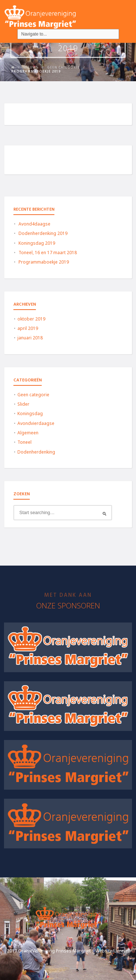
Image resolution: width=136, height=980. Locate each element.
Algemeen (28, 433)
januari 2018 (30, 338)
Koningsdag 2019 (37, 243)
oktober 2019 (31, 319)
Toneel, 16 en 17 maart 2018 (48, 253)
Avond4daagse (34, 224)
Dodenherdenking (36, 452)
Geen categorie (33, 395)
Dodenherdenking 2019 (43, 233)
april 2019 (28, 328)
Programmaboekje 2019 (44, 262)
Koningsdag (30, 413)
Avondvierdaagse (36, 423)
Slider (23, 404)
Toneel (24, 442)
